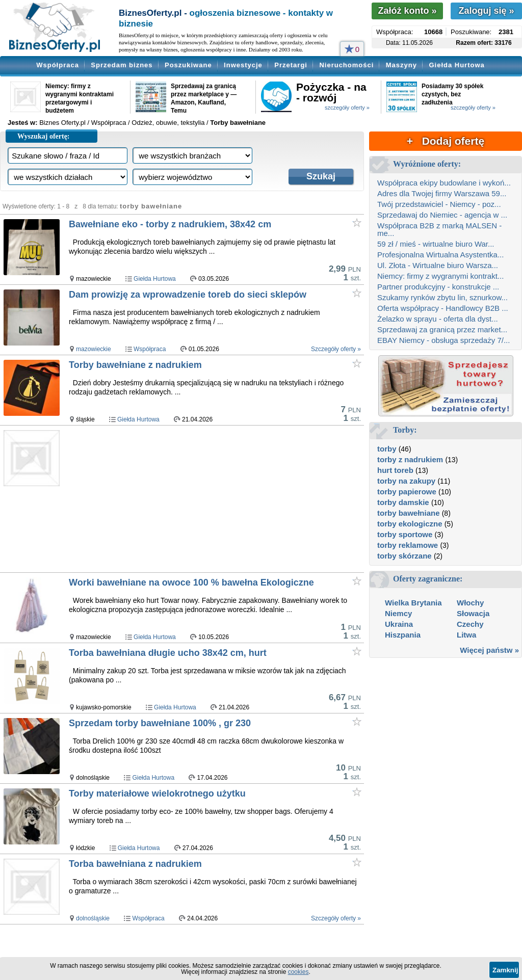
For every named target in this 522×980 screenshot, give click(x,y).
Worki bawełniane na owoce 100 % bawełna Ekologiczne (191, 582)
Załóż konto (407, 11)
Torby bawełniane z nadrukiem (135, 365)
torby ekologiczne (410, 524)
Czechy (470, 624)
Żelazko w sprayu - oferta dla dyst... (438, 319)
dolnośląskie (93, 918)
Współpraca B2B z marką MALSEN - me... (439, 229)
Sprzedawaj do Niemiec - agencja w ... (442, 215)
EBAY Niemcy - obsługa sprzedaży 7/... (443, 340)
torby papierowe (407, 492)
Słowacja (473, 613)
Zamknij (505, 970)
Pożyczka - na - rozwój (331, 92)
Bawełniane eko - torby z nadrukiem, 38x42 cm (170, 224)
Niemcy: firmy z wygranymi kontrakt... (440, 276)
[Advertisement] (216, 499)
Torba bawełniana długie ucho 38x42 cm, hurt (168, 653)
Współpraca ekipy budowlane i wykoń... (444, 183)
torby (387, 449)
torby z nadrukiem (410, 459)
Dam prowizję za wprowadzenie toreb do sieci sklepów (188, 295)
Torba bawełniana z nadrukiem (135, 864)
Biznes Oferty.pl (62, 123)
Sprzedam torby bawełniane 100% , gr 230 (160, 723)
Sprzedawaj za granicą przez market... (442, 329)
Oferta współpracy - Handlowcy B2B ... (443, 308)
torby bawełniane (409, 513)
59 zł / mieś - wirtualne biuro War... (436, 244)
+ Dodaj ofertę (446, 141)
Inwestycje (243, 65)
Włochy (470, 603)
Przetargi (291, 65)
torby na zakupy (406, 481)
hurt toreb (395, 470)
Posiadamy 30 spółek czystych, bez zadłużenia (452, 94)
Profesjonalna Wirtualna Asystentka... (440, 255)
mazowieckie (94, 349)
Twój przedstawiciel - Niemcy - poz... (439, 204)
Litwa (466, 635)
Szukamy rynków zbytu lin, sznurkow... (442, 297)
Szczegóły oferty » (336, 349)
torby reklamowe (408, 545)
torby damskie (403, 502)
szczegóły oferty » (347, 108)
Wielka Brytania (413, 603)
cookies (298, 972)
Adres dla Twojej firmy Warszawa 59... (442, 193)
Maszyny (401, 65)
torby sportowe (405, 534)
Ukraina (399, 624)
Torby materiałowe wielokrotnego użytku (157, 793)
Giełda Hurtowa (456, 65)
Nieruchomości (346, 65)
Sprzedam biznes (122, 65)
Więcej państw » (489, 650)
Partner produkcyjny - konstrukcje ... (438, 287)
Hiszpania (403, 635)
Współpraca (58, 65)
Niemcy (398, 613)
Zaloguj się (486, 11)
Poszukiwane (188, 65)
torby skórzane (404, 556)
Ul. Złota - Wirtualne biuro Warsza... (438, 265)
